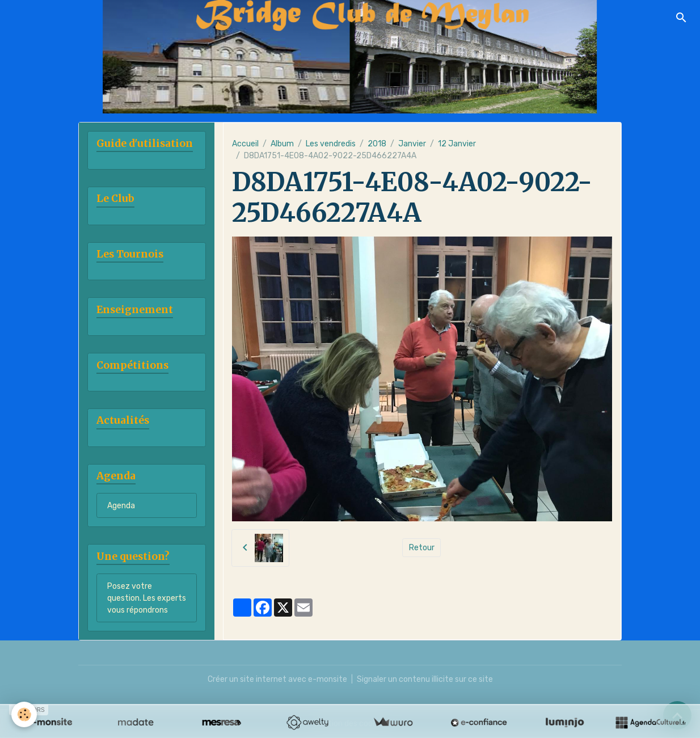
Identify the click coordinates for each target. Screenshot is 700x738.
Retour (422, 548)
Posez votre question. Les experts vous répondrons (147, 598)
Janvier (412, 144)
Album (282, 144)
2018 (377, 144)
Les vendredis (331, 144)
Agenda (121, 506)
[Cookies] (24, 714)
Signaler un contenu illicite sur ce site (425, 679)
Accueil (245, 144)
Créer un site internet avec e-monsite (277, 679)
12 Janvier (457, 144)
